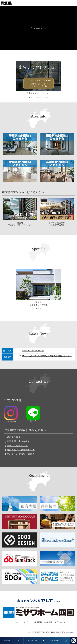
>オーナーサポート (23, 622)
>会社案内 (48, 622)
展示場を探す (14, 437)
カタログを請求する (17, 445)
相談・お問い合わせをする (21, 450)
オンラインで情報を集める (21, 454)
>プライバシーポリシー (64, 622)
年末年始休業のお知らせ (33, 350)
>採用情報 (38, 622)
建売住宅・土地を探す (18, 441)
